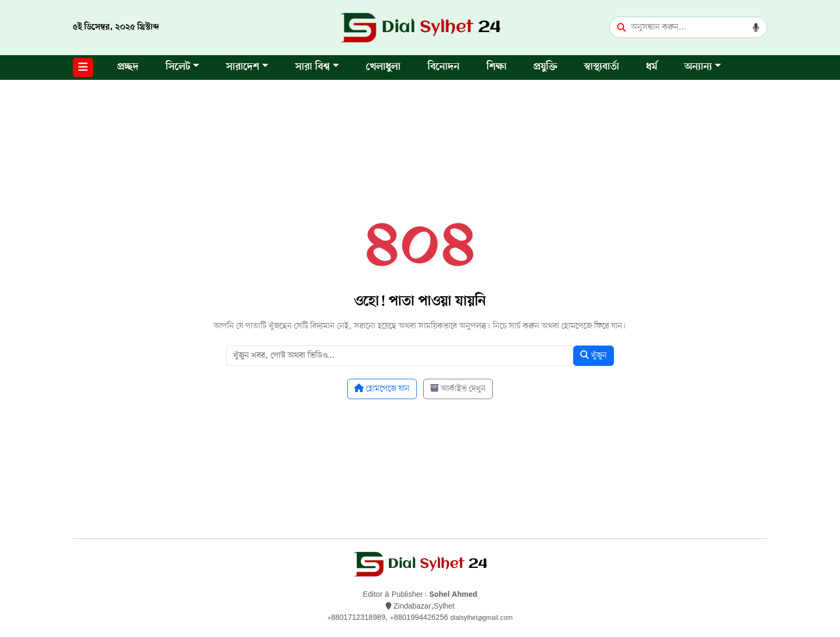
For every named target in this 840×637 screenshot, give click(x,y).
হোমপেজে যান (382, 389)
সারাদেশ (243, 67)
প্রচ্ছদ (128, 67)
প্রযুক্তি (545, 67)
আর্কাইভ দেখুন (458, 389)
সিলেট (178, 67)
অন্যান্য (698, 67)
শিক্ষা (497, 67)
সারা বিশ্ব (313, 67)
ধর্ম (652, 67)
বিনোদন (444, 67)
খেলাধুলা (383, 67)
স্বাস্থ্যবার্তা (602, 67)
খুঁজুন (594, 356)
